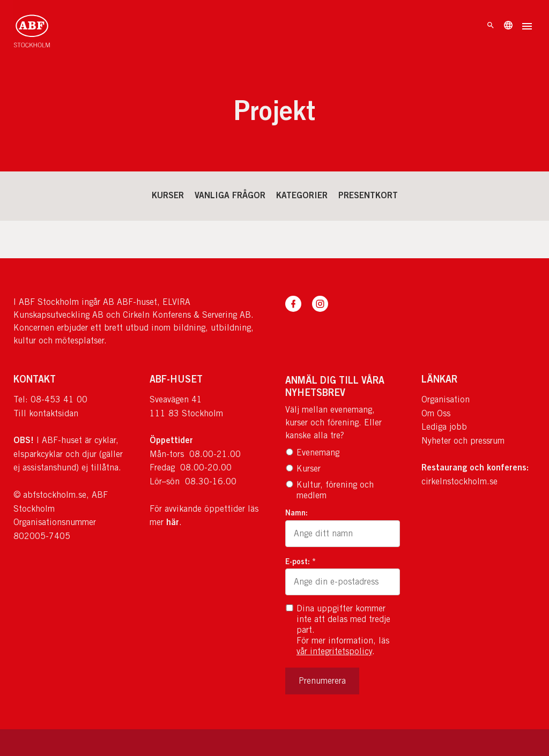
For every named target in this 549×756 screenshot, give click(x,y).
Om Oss (436, 413)
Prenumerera (322, 681)
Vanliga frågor (230, 195)
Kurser (168, 195)
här (173, 522)
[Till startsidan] (32, 27)
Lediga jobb (444, 427)
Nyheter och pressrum (463, 441)
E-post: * (301, 561)
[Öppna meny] (527, 27)
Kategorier (302, 195)
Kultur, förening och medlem (329, 490)
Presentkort (368, 195)
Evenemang (312, 452)
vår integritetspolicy (334, 651)
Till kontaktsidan (46, 413)
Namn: (296, 512)
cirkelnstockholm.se (459, 481)
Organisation (446, 399)
